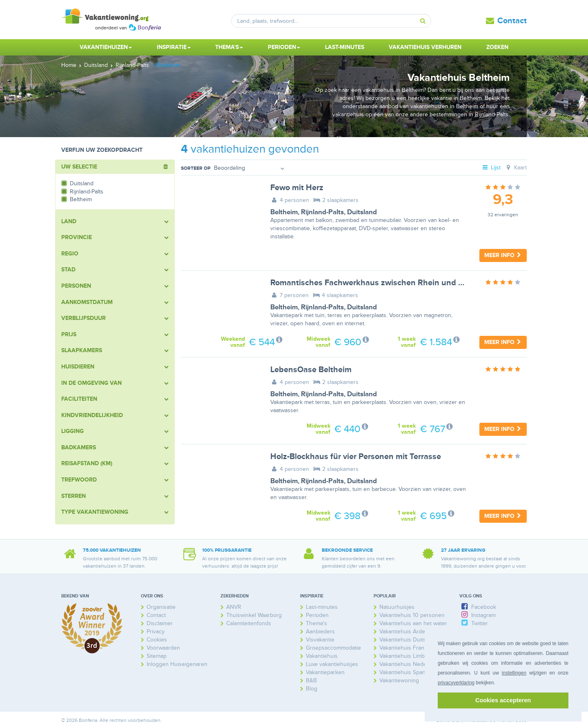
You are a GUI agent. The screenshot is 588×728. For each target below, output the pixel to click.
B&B (311, 680)
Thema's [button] (229, 47)
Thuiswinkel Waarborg (254, 615)
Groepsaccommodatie (333, 648)
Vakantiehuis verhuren (425, 47)
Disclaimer (160, 623)
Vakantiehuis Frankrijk (407, 648)
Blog (312, 689)
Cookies (157, 640)
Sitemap (157, 656)
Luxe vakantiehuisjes (332, 664)
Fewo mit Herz (297, 188)
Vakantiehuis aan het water (413, 623)
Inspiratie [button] (174, 47)
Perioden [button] (284, 47)
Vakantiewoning (399, 680)
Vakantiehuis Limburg (406, 656)
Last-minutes (345, 47)
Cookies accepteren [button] (503, 700)
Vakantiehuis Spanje (405, 672)
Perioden (317, 615)
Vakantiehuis (322, 656)
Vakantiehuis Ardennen (409, 631)
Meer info (503, 255)
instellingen (514, 673)
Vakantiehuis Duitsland (408, 640)
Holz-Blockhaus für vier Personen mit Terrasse (356, 457)
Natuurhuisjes (397, 607)
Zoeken (497, 47)
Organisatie (161, 607)
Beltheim (284, 212)
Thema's (316, 623)
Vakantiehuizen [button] (106, 47)
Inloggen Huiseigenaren (177, 664)
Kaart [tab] (516, 168)
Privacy (156, 631)
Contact (512, 21)
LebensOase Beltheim (311, 370)
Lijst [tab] (491, 168)
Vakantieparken (325, 672)
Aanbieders (320, 631)
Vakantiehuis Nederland (409, 664)
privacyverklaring (456, 683)
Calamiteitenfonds (249, 623)
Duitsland (362, 212)
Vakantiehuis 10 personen (412, 615)
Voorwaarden (163, 648)
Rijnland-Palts (322, 212)
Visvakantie (320, 640)
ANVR (234, 607)
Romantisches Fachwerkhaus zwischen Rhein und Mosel (375, 283)
